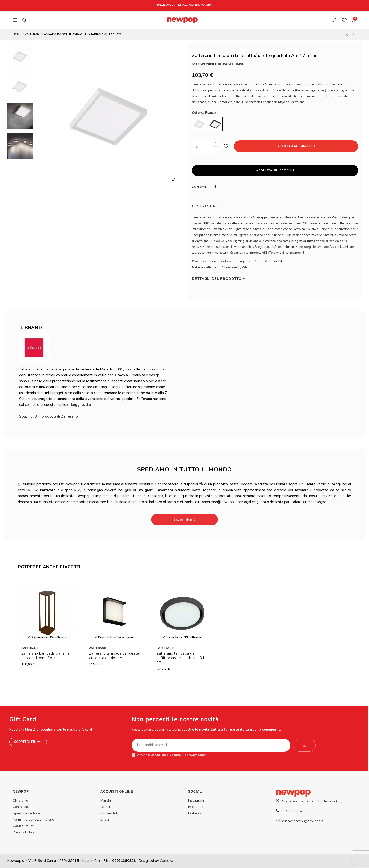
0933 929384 (292, 811)
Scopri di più (184, 519)
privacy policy (196, 755)
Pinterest (195, 813)
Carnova (166, 861)
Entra (105, 820)
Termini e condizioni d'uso (33, 820)
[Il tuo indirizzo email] (211, 745)
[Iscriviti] (304, 745)
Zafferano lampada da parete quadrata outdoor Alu (114, 656)
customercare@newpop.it (303, 821)
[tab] (275, 206)
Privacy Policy (24, 832)
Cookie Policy (23, 826)
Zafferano (30, 648)
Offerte (106, 807)
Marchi (106, 800)
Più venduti (109, 813)
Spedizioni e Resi (26, 813)
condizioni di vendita (166, 755)
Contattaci (21, 807)
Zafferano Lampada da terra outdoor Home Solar (45, 656)
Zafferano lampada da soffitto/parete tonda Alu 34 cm (180, 658)
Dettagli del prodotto (219, 279)
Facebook (196, 807)
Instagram (196, 800)
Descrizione (207, 206)
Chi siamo (21, 800)
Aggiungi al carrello (296, 146)
